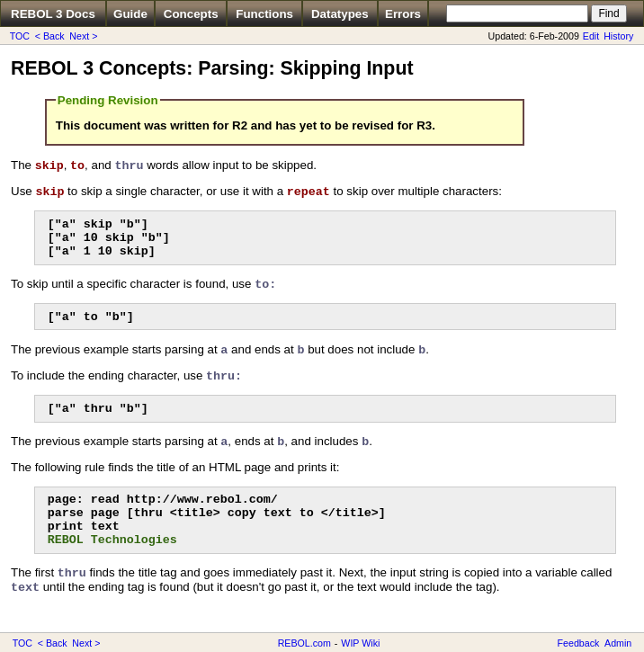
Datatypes (340, 14)
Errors (403, 14)
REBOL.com (304, 643)
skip (49, 166)
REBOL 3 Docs (53, 14)
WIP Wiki (360, 643)
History (618, 36)
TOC (20, 36)
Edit (591, 36)
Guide (130, 14)
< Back (50, 36)
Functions (264, 14)
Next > (83, 36)
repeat (309, 192)
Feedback (579, 643)
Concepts (191, 14)
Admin (618, 643)
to (77, 166)
